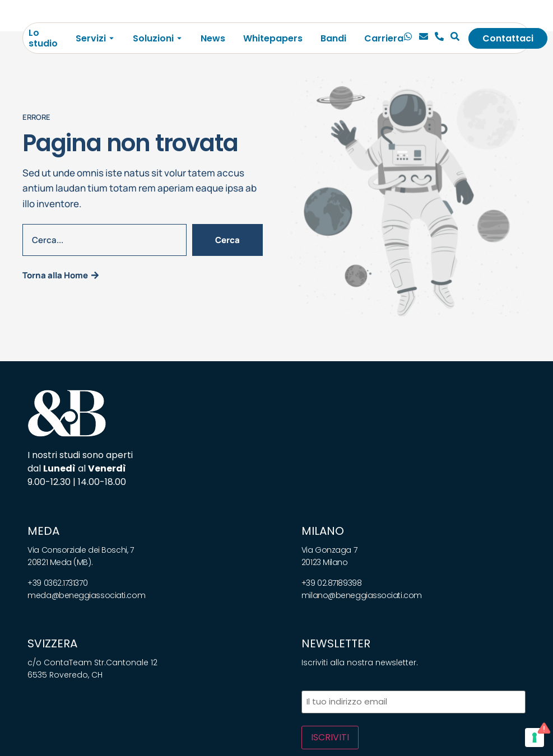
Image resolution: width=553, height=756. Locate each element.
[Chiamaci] (408, 38)
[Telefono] (439, 38)
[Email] (424, 38)
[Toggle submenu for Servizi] (110, 38)
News (213, 38)
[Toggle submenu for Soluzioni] (178, 38)
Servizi (91, 38)
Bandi (333, 38)
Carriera (384, 38)
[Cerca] (455, 38)
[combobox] (104, 240)
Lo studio (43, 38)
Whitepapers (273, 38)
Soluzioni (153, 38)
